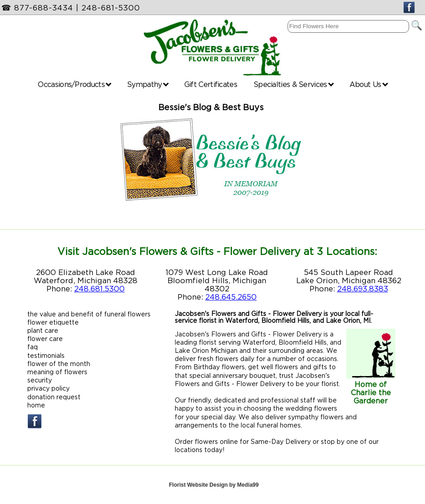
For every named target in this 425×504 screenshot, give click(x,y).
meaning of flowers (57, 372)
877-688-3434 (44, 8)
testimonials (46, 355)
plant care (43, 330)
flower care (45, 339)
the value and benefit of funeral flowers (89, 314)
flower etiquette (53, 322)
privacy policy (48, 388)
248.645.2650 (231, 297)
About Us (369, 84)
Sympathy (148, 84)
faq (33, 347)
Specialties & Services (294, 84)
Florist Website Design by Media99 (214, 485)
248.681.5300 (99, 289)
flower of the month (59, 364)
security (40, 380)
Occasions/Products (75, 84)
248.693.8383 (363, 289)
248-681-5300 (111, 8)
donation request (54, 397)
